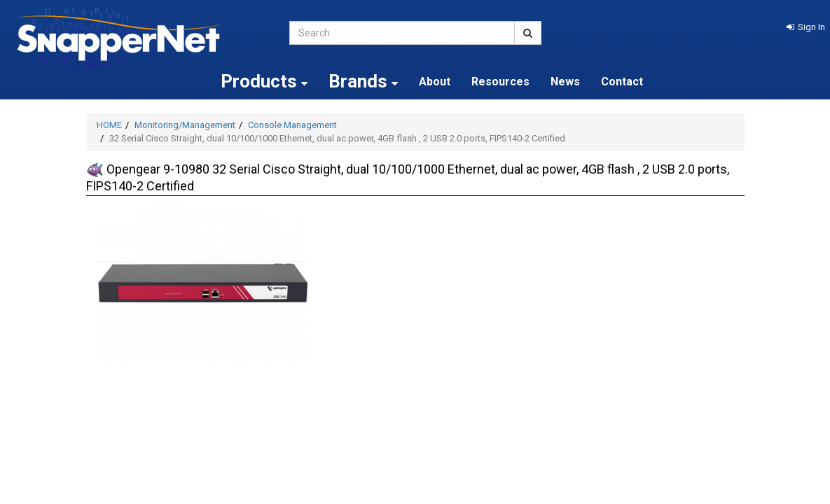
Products (264, 81)
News (565, 82)
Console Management (292, 125)
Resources (500, 82)
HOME (109, 125)
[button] (806, 27)
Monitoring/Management (185, 125)
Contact (622, 82)
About (435, 82)
